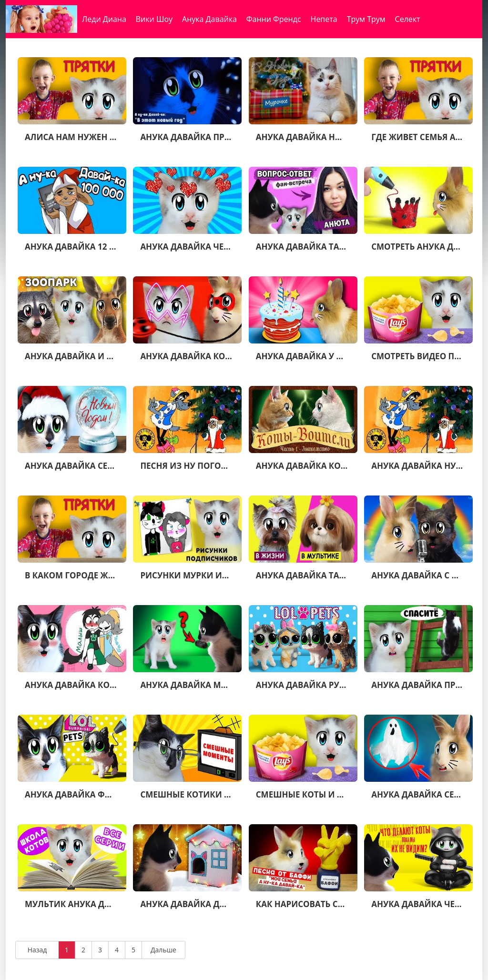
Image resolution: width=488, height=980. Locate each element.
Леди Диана (104, 19)
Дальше (163, 950)
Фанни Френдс (274, 19)
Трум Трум (366, 19)
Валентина (102, 43)
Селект (408, 19)
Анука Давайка (209, 19)
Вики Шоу (154, 19)
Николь (145, 43)
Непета (324, 19)
